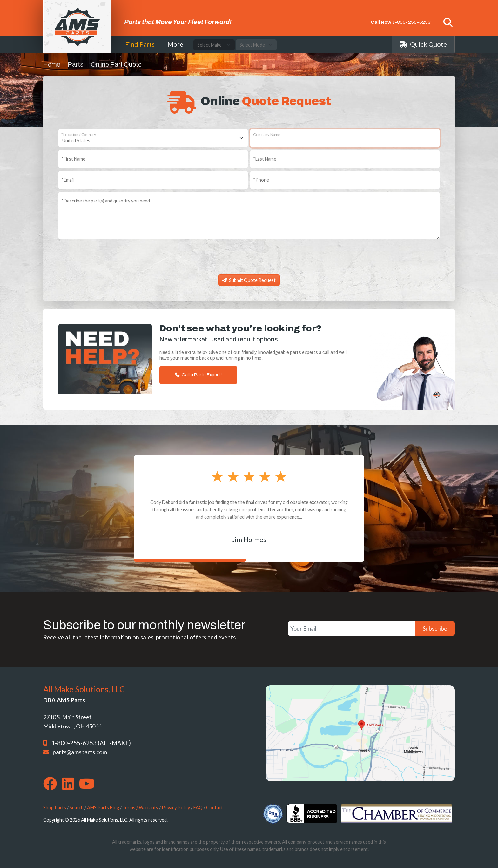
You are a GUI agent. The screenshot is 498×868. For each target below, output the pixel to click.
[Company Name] (345, 138)
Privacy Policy (176, 808)
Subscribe (435, 628)
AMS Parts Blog (103, 808)
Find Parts (140, 44)
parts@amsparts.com (80, 752)
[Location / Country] (153, 138)
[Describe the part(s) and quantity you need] (249, 215)
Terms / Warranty (140, 808)
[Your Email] (352, 629)
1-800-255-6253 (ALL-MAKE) (91, 743)
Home (52, 64)
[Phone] (345, 180)
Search (77, 808)
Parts (76, 64)
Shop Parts (55, 808)
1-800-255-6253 (411, 22)
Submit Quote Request (249, 280)
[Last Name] (345, 159)
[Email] (153, 180)
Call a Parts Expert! (198, 375)
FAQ (198, 808)
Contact (215, 808)
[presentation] (249, 259)
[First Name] (153, 159)
